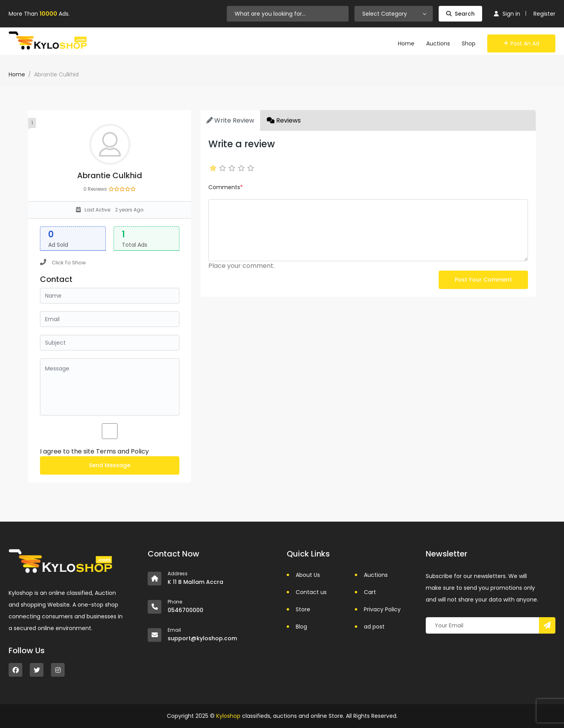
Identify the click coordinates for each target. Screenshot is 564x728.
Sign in (507, 14)
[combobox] (394, 14)
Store (303, 609)
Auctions (438, 43)
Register (544, 14)
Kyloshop (228, 716)
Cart (370, 592)
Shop (469, 43)
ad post (374, 627)
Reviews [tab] (284, 120)
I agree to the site (94, 451)
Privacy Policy (382, 609)
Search (460, 14)
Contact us (311, 592)
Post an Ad (521, 43)
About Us (308, 575)
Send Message (110, 465)
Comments (226, 187)
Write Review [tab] (230, 120)
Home (406, 43)
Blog (301, 627)
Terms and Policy (122, 451)
